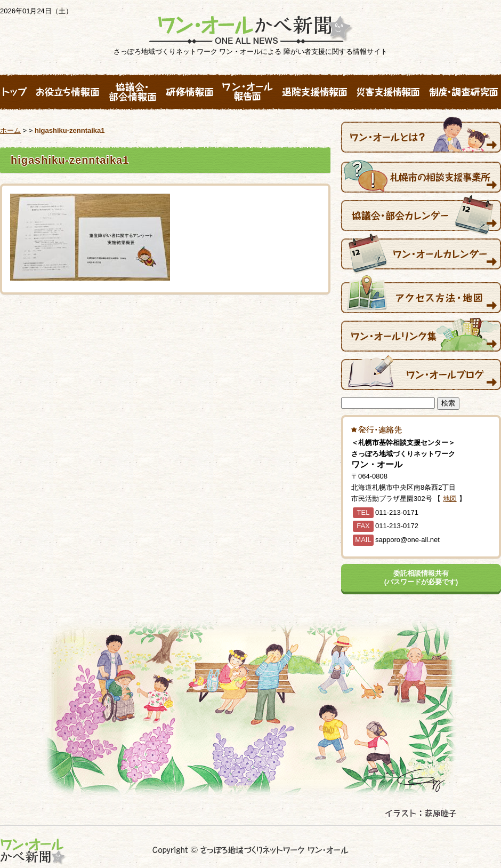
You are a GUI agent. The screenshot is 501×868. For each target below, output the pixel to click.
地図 (450, 499)
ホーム (10, 130)
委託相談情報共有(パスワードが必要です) (421, 578)
